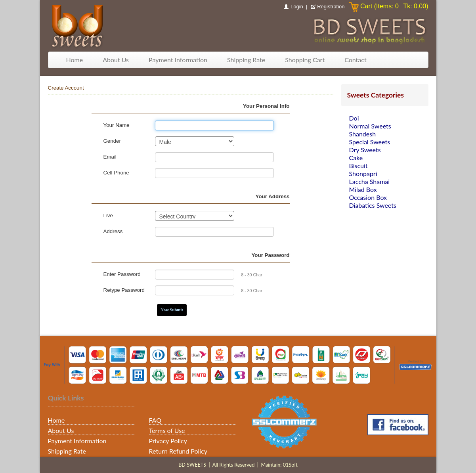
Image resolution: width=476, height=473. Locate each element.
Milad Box (363, 189)
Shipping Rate (246, 60)
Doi (354, 118)
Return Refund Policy (178, 451)
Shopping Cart (305, 60)
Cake (356, 158)
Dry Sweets (365, 150)
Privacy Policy (168, 441)
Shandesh (363, 134)
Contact (355, 60)
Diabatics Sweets (373, 205)
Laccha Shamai (370, 181)
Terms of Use (167, 430)
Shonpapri (363, 173)
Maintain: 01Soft (279, 465)
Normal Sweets (370, 126)
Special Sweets (370, 142)
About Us (116, 60)
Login (297, 7)
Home (75, 60)
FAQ (155, 420)
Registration (331, 7)
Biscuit (358, 166)
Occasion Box (368, 197)
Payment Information (178, 60)
